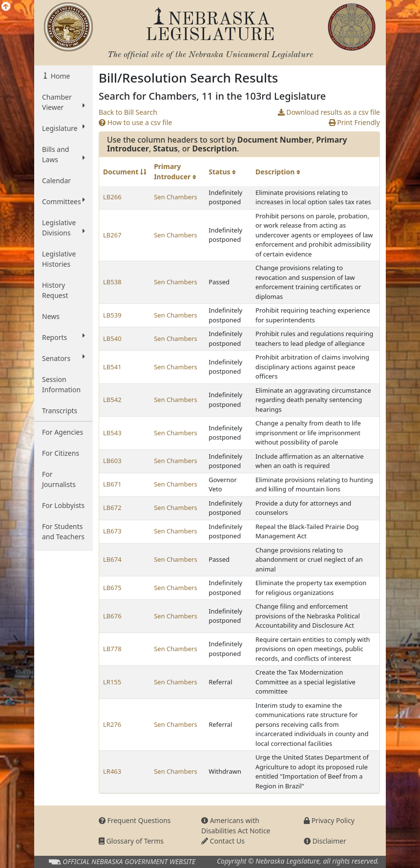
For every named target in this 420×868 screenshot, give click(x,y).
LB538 (112, 282)
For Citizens (61, 453)
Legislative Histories (59, 259)
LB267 (112, 235)
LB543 (112, 433)
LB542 (112, 400)
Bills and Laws (63, 154)
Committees (63, 201)
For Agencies (63, 432)
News (51, 316)
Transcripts (60, 411)
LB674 (112, 559)
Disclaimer (325, 841)
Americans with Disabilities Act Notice (236, 826)
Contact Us (223, 841)
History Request (55, 290)
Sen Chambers (176, 197)
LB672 (112, 508)
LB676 (112, 616)
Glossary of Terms (131, 841)
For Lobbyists (63, 505)
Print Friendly (354, 122)
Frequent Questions (135, 820)
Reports (63, 337)
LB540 (112, 339)
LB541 (112, 367)
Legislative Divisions (63, 228)
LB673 (112, 531)
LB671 (112, 484)
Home (59, 76)
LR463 (112, 771)
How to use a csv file (136, 122)
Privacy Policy (329, 820)
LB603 (112, 461)
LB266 (112, 197)
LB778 (112, 649)
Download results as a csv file (329, 112)
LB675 (112, 588)
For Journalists (59, 479)
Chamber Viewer (63, 102)
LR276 (112, 724)
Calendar (56, 180)
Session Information (61, 384)
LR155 (112, 682)
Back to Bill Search (128, 112)
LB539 (112, 315)
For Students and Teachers (63, 531)
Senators (63, 358)
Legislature (63, 128)
